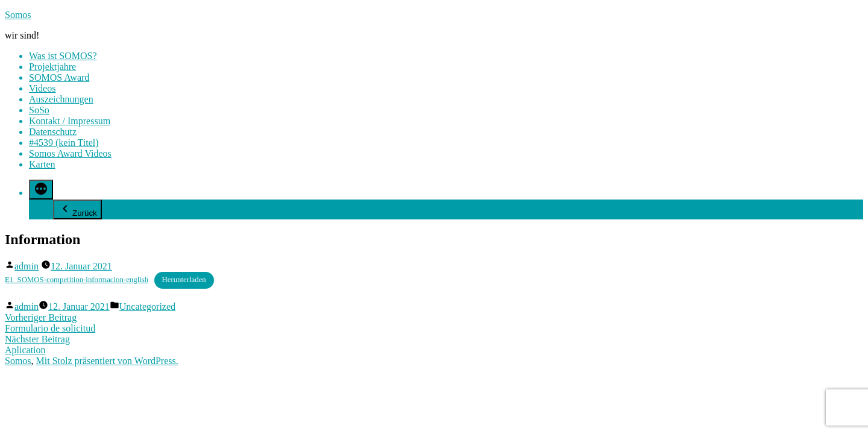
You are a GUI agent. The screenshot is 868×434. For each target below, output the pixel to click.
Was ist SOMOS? (63, 56)
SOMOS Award (59, 77)
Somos (18, 15)
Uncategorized (147, 307)
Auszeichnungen (61, 99)
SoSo (39, 110)
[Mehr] (41, 190)
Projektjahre (52, 67)
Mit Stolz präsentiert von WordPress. (107, 361)
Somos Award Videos (70, 153)
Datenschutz (53, 132)
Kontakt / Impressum (70, 121)
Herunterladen (184, 280)
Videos (42, 88)
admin (27, 266)
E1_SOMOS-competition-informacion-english (77, 280)
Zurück (77, 209)
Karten (42, 164)
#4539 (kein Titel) (64, 143)
